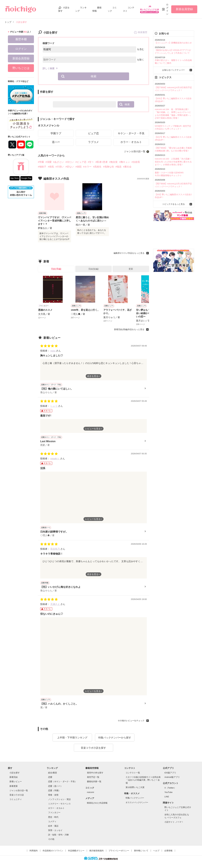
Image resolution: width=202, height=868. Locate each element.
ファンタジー (54, 813)
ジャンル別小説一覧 (135, 151)
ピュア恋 (93, 133)
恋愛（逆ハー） (55, 786)
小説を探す (15, 773)
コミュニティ (16, 799)
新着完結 (14, 777)
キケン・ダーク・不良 (131, 133)
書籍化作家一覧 (94, 781)
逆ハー (56, 142)
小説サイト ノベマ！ (174, 822)
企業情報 (168, 851)
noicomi (91, 792)
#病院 (78, 167)
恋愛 (50, 777)
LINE (167, 797)
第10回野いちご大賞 (135, 787)
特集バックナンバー (135, 798)
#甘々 (91, 162)
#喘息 (119, 167)
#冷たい (70, 162)
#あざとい (59, 162)
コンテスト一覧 (133, 773)
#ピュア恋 (81, 162)
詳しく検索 (49, 68)
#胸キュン (125, 162)
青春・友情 (53, 795)
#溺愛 (48, 162)
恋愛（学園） (54, 790)
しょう (54, 406)
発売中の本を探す (95, 773)
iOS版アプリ (170, 773)
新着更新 (14, 786)
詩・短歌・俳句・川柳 (58, 835)
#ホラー (87, 167)
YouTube (168, 792)
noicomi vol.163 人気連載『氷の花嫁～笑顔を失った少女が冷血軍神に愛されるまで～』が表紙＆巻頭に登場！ (173, 162)
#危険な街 (108, 167)
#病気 (51, 167)
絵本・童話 (53, 826)
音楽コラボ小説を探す (93, 748)
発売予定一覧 (93, 777)
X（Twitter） (170, 788)
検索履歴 (141, 32)
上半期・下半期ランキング (72, 738)
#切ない (70, 167)
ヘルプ (156, 851)
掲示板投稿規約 (97, 851)
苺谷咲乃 (55, 549)
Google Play (26, 178)
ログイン (167, 9)
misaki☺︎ (55, 458)
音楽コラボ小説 (17, 795)
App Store (15, 178)
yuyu (53, 351)
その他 (51, 839)
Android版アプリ (172, 777)
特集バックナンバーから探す (115, 738)
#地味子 (42, 167)
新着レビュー (16, 781)
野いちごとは (21, 68)
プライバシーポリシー (119, 851)
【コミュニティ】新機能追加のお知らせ (173, 43)
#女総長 (136, 162)
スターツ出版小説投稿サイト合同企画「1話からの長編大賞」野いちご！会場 (143, 780)
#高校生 (97, 167)
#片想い (60, 167)
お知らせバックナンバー (174, 70)
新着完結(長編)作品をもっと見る (129, 329)
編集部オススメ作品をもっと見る (129, 253)
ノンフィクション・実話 (59, 799)
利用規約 (34, 851)
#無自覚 (113, 162)
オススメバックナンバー (137, 802)
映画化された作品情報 (97, 803)
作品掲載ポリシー (76, 851)
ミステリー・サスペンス (59, 804)
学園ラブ (56, 133)
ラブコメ (93, 142)
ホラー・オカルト (131, 142)
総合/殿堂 (53, 773)
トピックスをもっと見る (174, 204)
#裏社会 (127, 167)
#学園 (41, 162)
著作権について (141, 851)
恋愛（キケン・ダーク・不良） (62, 781)
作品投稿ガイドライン (53, 851)
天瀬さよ (55, 604)
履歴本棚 (21, 39)
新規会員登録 (184, 9)
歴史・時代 (53, 817)
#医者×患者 (102, 162)
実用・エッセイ (55, 830)
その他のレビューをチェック (131, 721)
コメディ (52, 821)
